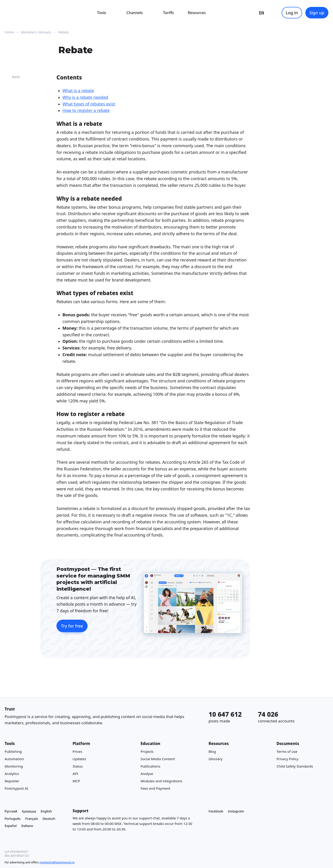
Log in (292, 13)
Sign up (317, 13)
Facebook (216, 811)
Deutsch (49, 819)
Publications (150, 766)
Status (78, 766)
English (46, 811)
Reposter (12, 781)
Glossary (216, 759)
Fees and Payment (155, 789)
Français (31, 819)
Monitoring (14, 766)
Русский (11, 811)
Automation (14, 759)
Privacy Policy (287, 759)
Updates (79, 759)
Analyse (147, 774)
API (75, 774)
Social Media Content (158, 759)
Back (12, 77)
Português (13, 819)
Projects (147, 752)
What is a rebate (78, 91)
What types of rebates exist (89, 104)
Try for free (72, 626)
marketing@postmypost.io (57, 862)
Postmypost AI (16, 789)
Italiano (27, 826)
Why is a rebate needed (85, 97)
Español (11, 826)
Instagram (236, 811)
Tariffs (169, 13)
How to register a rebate (86, 111)
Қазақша (29, 811)
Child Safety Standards (295, 766)
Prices (77, 752)
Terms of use (287, 752)
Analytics (12, 774)
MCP (76, 781)
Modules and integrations (161, 781)
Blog (212, 752)
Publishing (13, 752)
